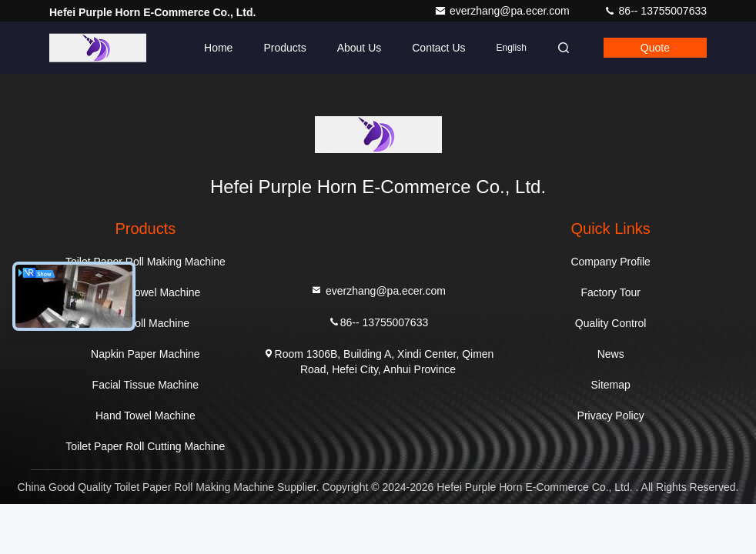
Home (218, 48)
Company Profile (610, 262)
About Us (360, 48)
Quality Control (611, 323)
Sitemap (610, 385)
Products (284, 48)
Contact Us (438, 48)
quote (655, 48)
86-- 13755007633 (655, 11)
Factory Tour (610, 292)
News (611, 354)
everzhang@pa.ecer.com (503, 11)
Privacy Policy (611, 415)
